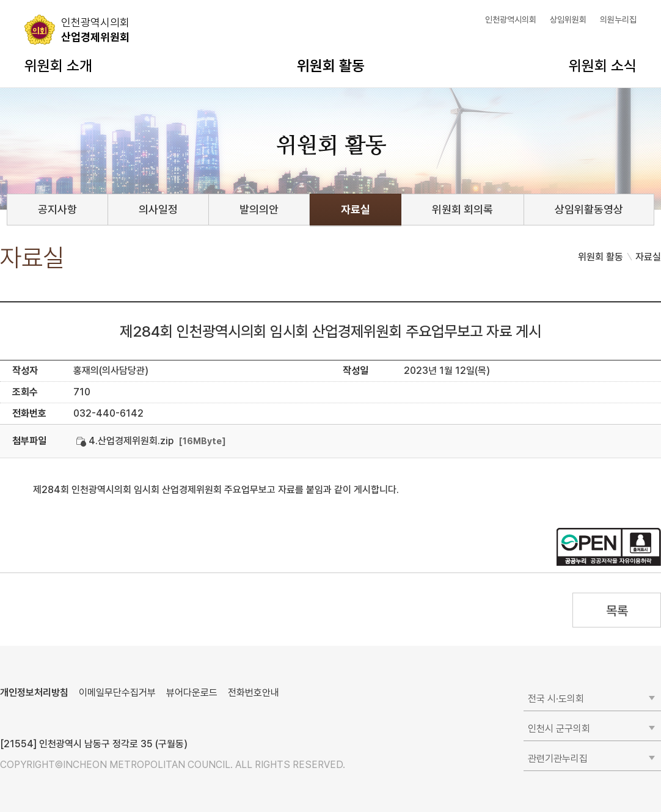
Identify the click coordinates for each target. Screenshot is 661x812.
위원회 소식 (603, 66)
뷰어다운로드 (192, 693)
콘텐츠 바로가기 (31, 0)
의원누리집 (618, 20)
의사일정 (158, 209)
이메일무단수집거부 (117, 693)
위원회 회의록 (462, 209)
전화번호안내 (254, 693)
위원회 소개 (58, 66)
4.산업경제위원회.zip (125, 441)
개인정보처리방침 (34, 693)
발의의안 (259, 209)
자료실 (356, 209)
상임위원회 (568, 20)
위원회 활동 (331, 66)
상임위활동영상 (589, 209)
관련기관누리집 (558, 759)
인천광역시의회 (511, 20)
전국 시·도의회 (556, 699)
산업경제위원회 (95, 29)
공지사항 (57, 209)
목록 (617, 611)
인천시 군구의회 (559, 729)
